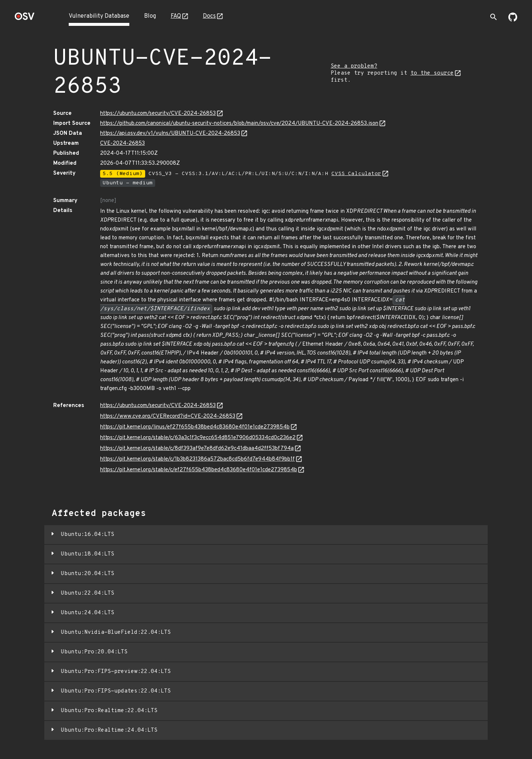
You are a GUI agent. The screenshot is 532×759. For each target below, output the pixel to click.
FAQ (176, 16)
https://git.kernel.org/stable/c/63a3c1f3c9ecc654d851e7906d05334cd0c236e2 (198, 438)
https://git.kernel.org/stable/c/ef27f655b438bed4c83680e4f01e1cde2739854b (199, 470)
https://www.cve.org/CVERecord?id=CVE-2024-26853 (168, 416)
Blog (150, 16)
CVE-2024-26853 (122, 143)
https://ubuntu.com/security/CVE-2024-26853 (158, 114)
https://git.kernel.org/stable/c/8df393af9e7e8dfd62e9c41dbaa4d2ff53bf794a (197, 449)
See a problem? (354, 66)
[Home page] (25, 19)
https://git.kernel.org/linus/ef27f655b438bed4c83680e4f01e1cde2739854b (195, 427)
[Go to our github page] (513, 20)
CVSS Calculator (356, 174)
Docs (209, 16)
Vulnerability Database (99, 16)
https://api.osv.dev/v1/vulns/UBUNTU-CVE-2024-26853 (170, 134)
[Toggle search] (494, 17)
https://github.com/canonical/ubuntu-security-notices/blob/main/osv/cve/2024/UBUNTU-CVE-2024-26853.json (239, 124)
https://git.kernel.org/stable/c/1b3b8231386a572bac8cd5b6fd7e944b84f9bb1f (197, 459)
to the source (432, 73)
